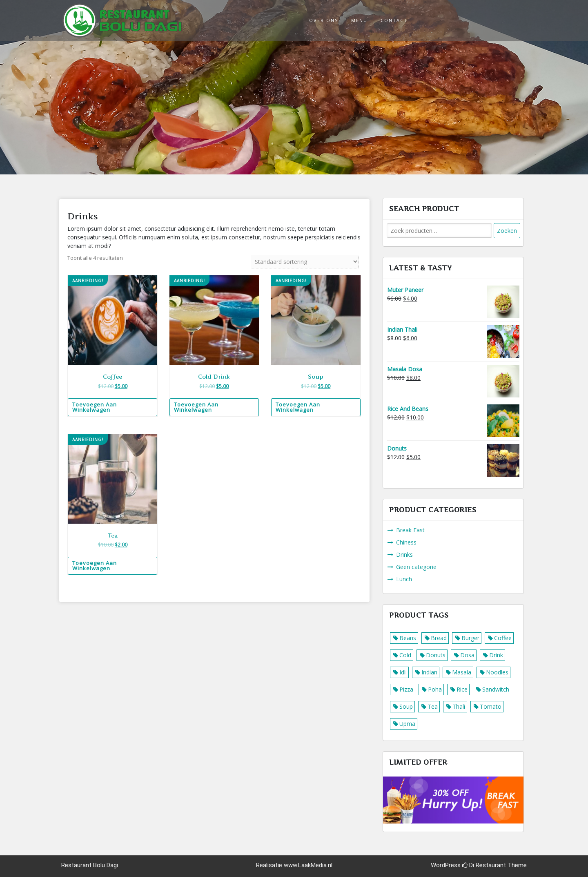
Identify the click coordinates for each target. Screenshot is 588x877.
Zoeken (507, 231)
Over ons (324, 20)
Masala (462, 672)
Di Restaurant (484, 865)
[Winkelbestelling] (305, 262)
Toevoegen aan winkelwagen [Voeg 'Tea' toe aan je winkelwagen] (95, 566)
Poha (435, 689)
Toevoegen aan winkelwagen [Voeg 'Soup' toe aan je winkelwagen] (298, 407)
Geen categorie (416, 567)
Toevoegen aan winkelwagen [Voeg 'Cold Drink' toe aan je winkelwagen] (196, 407)
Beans (408, 638)
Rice (462, 689)
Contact (394, 20)
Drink (496, 655)
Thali (459, 706)
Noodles (497, 672)
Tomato (491, 706)
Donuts (436, 655)
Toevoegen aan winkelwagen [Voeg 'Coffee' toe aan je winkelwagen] (95, 407)
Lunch (404, 579)
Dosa (467, 655)
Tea (433, 706)
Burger (470, 638)
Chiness (406, 542)
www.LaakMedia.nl (308, 865)
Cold (405, 655)
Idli (403, 672)
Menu (359, 20)
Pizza (406, 689)
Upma (407, 724)
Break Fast (410, 530)
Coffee (503, 638)
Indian (429, 672)
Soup (406, 706)
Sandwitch (496, 689)
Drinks (404, 555)
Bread (439, 638)
